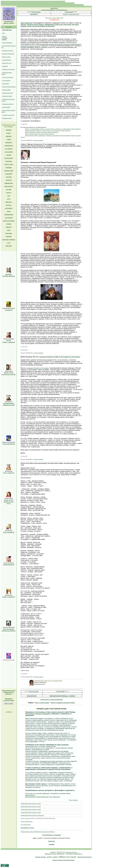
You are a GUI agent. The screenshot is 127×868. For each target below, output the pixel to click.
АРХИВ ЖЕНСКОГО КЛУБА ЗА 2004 (31, 807)
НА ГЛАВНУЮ (9, 712)
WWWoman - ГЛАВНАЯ (9, 23)
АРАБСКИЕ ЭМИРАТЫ (9, 240)
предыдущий (36, 12)
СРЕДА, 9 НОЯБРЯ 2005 (9, 473)
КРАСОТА (4, 36)
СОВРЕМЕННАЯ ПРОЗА (8, 93)
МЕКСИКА (9, 202)
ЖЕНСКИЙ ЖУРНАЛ (9, 22)
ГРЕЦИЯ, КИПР (9, 171)
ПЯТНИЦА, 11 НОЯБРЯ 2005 (9, 342)
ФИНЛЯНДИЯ (9, 146)
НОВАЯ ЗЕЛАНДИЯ (9, 221)
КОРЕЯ (9, 133)
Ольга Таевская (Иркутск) (70, 852)
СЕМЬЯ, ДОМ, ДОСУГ (7, 63)
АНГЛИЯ (9, 155)
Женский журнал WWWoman (55, 854)
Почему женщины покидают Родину (63, 703)
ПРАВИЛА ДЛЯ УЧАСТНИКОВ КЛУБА (71, 14)
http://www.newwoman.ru (62, 10)
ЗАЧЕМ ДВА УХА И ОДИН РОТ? (9, 631)
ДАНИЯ (9, 139)
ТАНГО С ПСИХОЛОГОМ (8, 77)
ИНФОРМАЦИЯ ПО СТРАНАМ (27, 828)
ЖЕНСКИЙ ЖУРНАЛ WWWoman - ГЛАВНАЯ (62, 696)
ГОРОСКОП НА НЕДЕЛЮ (8, 51)
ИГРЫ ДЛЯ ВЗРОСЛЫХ (7, 43)
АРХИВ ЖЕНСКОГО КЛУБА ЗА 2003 (31, 810)
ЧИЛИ (9, 211)
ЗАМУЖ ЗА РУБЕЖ (6, 57)
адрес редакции (39, 140)
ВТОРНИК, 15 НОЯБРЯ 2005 (9, 597)
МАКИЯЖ (4, 40)
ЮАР (9, 243)
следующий (69, 12)
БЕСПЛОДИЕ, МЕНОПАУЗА (9, 276)
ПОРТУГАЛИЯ (9, 164)
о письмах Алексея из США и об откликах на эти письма (59, 357)
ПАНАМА (9, 205)
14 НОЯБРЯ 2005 (9, 310)
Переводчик (9, 699)
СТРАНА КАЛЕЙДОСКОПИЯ (9, 444)
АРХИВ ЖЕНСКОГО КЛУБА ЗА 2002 (31, 812)
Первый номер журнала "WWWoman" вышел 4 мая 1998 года (38, 832)
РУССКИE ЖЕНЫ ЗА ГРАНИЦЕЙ (52, 835)
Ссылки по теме (24, 350)
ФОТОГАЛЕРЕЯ (6, 84)
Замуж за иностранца (42, 703)
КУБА (9, 199)
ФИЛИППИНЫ (9, 215)
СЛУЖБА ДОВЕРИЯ (7, 60)
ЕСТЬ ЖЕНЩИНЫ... (6, 81)
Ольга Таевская (73, 800)
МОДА (4, 33)
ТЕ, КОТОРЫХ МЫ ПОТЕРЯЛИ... (9, 375)
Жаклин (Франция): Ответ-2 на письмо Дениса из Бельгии (42, 132)
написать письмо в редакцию (39, 714)
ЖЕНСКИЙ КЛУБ (7, 30)
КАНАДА (9, 193)
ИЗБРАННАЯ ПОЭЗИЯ (7, 96)
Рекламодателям (7, 118)
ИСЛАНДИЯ (9, 149)
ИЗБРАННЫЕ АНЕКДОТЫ (8, 104)
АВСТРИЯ (9, 177)
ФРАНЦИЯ (9, 168)
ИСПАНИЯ (9, 161)
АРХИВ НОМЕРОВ (6, 107)
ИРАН (9, 230)
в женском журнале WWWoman (48, 10)
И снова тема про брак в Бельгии (50, 44)
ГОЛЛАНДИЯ (9, 152)
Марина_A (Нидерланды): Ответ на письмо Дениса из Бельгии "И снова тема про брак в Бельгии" (53, 129)
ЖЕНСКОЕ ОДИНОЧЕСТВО (8, 54)
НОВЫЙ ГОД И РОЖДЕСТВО (8, 70)
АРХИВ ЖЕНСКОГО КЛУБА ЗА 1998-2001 (32, 815)
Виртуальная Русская (9, 691)
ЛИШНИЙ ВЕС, (9, 275)
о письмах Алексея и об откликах (37, 368)
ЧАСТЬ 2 (9, 504)
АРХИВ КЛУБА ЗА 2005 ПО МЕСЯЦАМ (52, 700)
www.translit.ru (30, 795)
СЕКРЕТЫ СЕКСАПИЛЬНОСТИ (9, 87)
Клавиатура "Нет (9, 692)
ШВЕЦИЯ (9, 136)
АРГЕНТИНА (9, 208)
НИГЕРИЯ (9, 246)
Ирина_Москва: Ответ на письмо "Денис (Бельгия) (40, 134)
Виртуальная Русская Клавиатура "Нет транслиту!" (43, 797)
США (9, 196)
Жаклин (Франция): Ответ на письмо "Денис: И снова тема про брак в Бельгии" (48, 131)
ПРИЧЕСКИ (5, 38)
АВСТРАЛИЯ (9, 218)
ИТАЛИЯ (9, 189)
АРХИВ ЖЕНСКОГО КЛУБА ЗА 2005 (31, 804)
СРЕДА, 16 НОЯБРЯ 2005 (9, 532)
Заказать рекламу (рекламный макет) (63, 860)
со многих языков (9, 700)
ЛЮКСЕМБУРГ (9, 186)
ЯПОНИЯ (9, 130)
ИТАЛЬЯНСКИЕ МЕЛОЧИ (9, 565)
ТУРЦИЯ (9, 224)
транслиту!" (9, 694)
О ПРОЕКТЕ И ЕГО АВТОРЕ (8, 115)
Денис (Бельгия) (27, 23)
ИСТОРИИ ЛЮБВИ (6, 90)
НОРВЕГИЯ (9, 142)
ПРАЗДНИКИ (5, 66)
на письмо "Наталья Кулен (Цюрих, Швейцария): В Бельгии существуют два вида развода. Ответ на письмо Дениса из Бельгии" (51, 25)
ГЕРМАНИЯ (9, 174)
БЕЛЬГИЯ (9, 180)
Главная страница (40, 857)
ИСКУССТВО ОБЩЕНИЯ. (9, 629)
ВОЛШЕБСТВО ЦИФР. (9, 502)
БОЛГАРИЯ (9, 233)
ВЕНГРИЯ (9, 236)
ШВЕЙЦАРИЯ (9, 183)
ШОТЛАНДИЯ (9, 158)
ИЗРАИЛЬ (9, 227)
